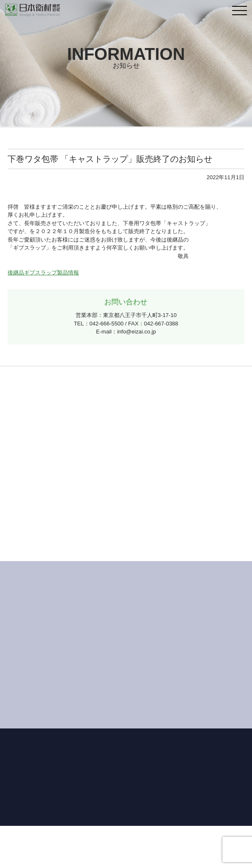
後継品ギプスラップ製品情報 (43, 273)
